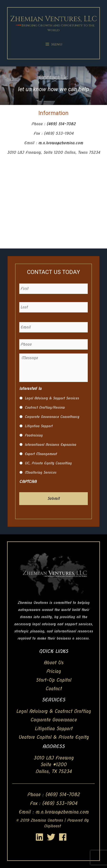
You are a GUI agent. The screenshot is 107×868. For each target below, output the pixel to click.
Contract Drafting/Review (45, 407)
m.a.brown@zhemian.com (61, 143)
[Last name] (53, 307)
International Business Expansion (50, 445)
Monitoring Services (40, 472)
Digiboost (52, 826)
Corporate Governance (53, 720)
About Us (53, 663)
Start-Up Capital (53, 680)
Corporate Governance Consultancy (52, 417)
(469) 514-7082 (61, 124)
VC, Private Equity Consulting (48, 463)
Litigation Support (39, 426)
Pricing (54, 671)
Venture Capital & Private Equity (53, 737)
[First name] (53, 289)
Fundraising (34, 435)
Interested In (30, 389)
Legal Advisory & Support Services (52, 398)
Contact (53, 689)
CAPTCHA (28, 482)
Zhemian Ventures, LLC (54, 19)
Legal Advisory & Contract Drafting (53, 711)
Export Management (41, 454)
